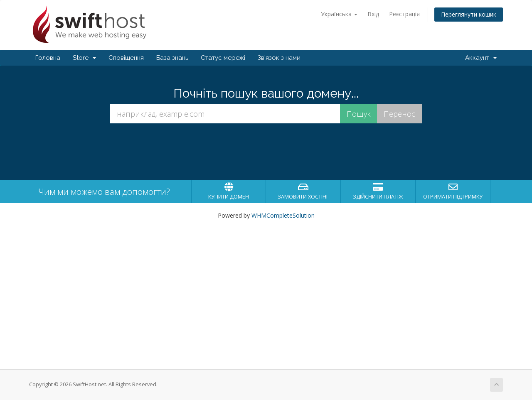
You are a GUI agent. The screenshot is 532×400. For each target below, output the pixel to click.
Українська (339, 14)
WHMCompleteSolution (283, 215)
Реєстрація (404, 14)
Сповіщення (126, 58)
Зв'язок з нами (279, 58)
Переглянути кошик (469, 14)
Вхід (373, 14)
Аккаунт (481, 58)
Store (84, 58)
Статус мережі (223, 58)
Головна (48, 58)
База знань (172, 58)
